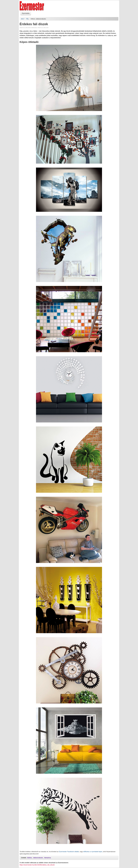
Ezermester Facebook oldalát (69, 852)
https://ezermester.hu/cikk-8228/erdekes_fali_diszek (37, 865)
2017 (23, 19)
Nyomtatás (26, 13)
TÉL (27, 19)
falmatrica (48, 858)
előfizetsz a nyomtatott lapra (93, 852)
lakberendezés (38, 858)
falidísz (29, 858)
